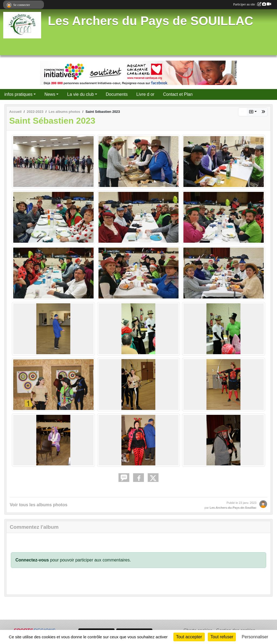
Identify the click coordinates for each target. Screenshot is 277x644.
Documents (117, 94)
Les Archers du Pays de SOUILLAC (151, 21)
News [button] (50, 94)
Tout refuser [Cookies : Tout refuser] (222, 637)
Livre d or (145, 94)
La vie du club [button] (80, 94)
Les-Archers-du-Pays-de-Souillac (233, 508)
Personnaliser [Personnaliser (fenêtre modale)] (255, 637)
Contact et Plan (178, 94)
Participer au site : (252, 4)
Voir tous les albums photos (39, 505)
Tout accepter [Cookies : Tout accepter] (189, 637)
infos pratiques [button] (18, 94)
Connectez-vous (32, 560)
